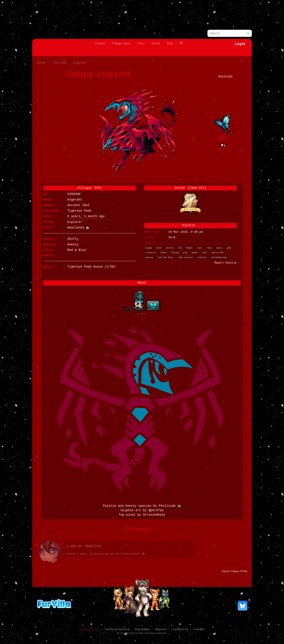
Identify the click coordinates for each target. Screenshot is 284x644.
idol (205, 253)
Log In (240, 44)
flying (175, 253)
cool (200, 248)
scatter (202, 257)
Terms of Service (117, 629)
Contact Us (180, 629)
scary (219, 248)
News (141, 43)
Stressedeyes (154, 515)
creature (151, 253)
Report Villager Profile (235, 571)
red (180, 248)
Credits (199, 629)
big (185, 253)
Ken (117, 554)
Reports (161, 629)
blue (159, 248)
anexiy (149, 257)
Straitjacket (133, 554)
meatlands (78, 228)
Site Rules (142, 629)
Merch (156, 43)
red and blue (165, 257)
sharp (163, 253)
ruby (209, 248)
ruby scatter (185, 257)
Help (170, 43)
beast (189, 248)
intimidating (219, 257)
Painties (100, 43)
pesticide (218, 253)
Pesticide (170, 506)
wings (149, 248)
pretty (170, 248)
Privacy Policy (89, 629)
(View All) (197, 188)
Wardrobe (225, 76)
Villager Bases (121, 43)
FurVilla (62, 32)
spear (195, 253)
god (229, 248)
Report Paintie (226, 263)
